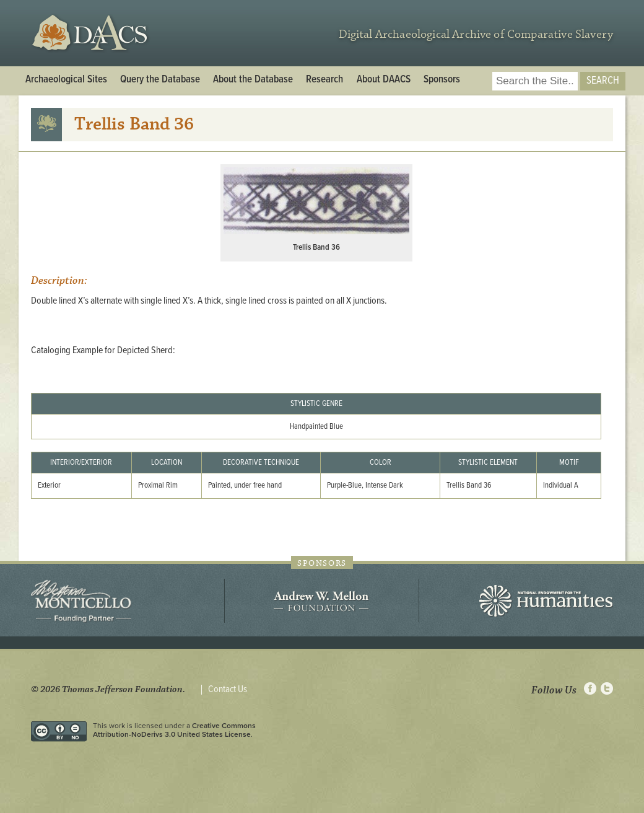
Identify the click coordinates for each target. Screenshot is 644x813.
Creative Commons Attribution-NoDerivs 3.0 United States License (174, 730)
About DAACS (384, 80)
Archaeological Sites (66, 80)
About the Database (253, 80)
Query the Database (160, 80)
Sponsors (442, 80)
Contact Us (228, 690)
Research (324, 80)
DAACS (91, 33)
